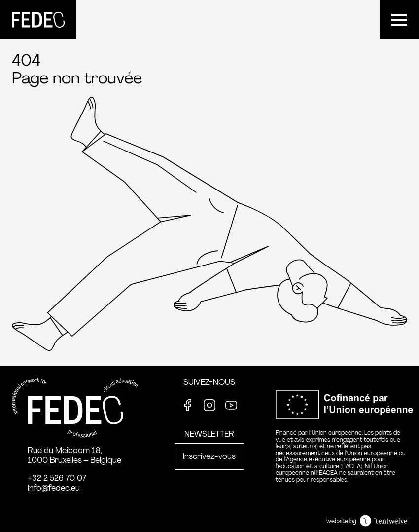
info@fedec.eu (54, 488)
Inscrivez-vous (209, 456)
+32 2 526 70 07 (57, 478)
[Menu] (399, 20)
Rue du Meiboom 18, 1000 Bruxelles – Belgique (74, 455)
